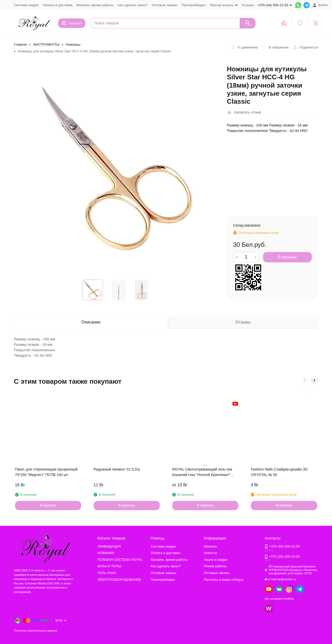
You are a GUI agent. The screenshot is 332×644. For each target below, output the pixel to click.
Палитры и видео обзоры (224, 580)
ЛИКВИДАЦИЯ (109, 546)
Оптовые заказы (165, 5)
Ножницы (73, 44)
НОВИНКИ (106, 553)
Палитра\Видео (194, 5)
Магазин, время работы (95, 5)
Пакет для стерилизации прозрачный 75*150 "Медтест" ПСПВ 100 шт (46, 472)
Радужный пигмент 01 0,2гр (117, 469)
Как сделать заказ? (133, 5)
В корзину (288, 257)
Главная (20, 44)
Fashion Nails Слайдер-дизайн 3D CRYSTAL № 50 (279, 472)
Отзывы (248, 5)
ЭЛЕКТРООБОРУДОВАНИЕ (119, 580)
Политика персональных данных (36, 631)
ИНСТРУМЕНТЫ (46, 44)
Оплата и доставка (58, 5)
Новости (210, 553)
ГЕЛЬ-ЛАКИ (107, 573)
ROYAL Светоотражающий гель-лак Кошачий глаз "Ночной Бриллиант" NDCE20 (202, 472)
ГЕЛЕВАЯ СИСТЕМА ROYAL (120, 560)
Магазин (210, 546)
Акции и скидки (216, 560)
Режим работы (215, 566)
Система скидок (26, 5)
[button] (305, 380)
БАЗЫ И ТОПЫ (109, 566)
